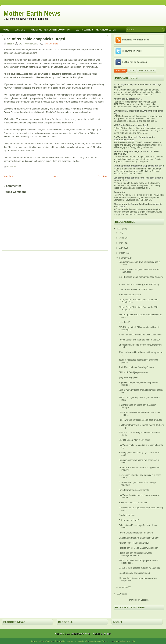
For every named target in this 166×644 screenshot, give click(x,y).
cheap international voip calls (122, 641)
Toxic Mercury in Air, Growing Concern (137, 367)
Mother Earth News (32, 14)
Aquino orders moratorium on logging (136, 533)
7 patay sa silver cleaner (130, 295)
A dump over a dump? (129, 520)
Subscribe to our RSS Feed (136, 40)
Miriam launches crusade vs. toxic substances (140, 335)
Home (6, 30)
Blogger (144, 600)
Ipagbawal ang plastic (129, 377)
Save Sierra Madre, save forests (134, 490)
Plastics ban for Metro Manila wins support (138, 548)
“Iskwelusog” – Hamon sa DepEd (134, 543)
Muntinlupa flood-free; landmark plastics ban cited (139, 166)
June (122, 238)
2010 (120, 594)
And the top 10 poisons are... (128, 99)
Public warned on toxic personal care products (140, 420)
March (123, 253)
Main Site (20, 30)
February (124, 258)
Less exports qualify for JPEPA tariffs (136, 290)
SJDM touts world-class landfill (133, 503)
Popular (120, 71)
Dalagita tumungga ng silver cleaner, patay (139, 538)
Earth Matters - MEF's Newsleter (96, 30)
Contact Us (119, 192)
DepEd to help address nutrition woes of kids (140, 568)
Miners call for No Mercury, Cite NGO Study (139, 285)
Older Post (103, 176)
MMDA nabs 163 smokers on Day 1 (131, 125)
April (122, 248)
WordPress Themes (53, 641)
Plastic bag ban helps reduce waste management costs (135, 554)
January (123, 587)
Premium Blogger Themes (97, 641)
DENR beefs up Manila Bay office (134, 440)
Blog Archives (147, 71)
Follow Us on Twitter (132, 51)
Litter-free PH (125, 322)
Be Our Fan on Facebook (134, 62)
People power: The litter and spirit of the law (139, 340)
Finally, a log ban (127, 515)
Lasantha (80, 641)
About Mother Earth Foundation (51, 30)
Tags (132, 71)
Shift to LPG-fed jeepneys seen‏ (133, 372)
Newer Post (8, 176)
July (122, 233)
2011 (120, 229)
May (122, 243)
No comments (51, 44)
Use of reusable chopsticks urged (34, 39)
